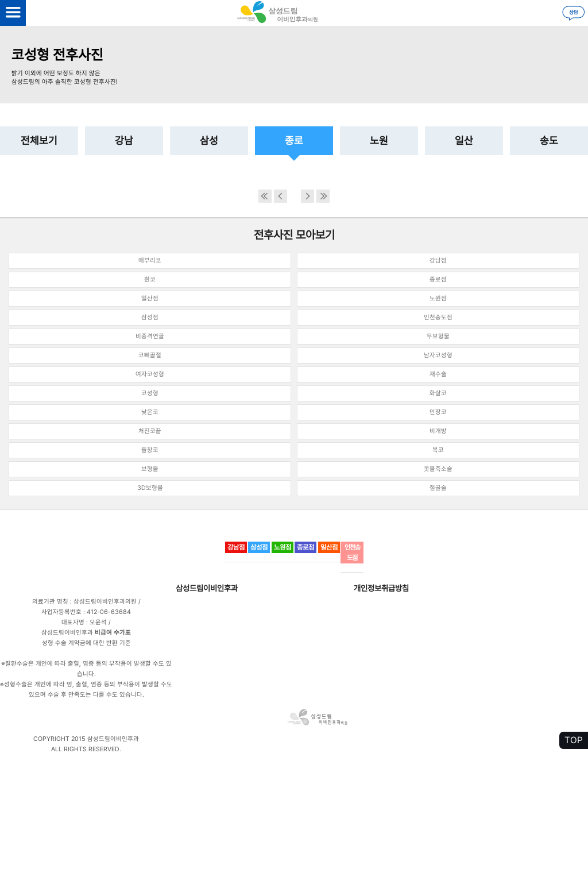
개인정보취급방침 (381, 588)
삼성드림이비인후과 (207, 588)
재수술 (438, 374)
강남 (124, 140)
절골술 (438, 488)
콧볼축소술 (438, 469)
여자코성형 (150, 374)
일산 (464, 140)
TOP (574, 740)
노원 (379, 140)
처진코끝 (150, 431)
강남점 (438, 260)
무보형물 (438, 336)
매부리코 (150, 260)
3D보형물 (150, 488)
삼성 (209, 140)
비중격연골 (150, 336)
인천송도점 (438, 317)
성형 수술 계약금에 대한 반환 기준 (86, 643)
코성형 (150, 393)
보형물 (150, 469)
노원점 (438, 298)
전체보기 (39, 140)
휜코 (150, 279)
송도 (549, 140)
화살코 (438, 393)
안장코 (438, 412)
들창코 (150, 450)
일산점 (150, 298)
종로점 (438, 279)
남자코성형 (438, 355)
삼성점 (150, 317)
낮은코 (150, 412)
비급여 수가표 (113, 633)
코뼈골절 (150, 355)
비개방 (438, 431)
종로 (294, 140)
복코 (438, 450)
